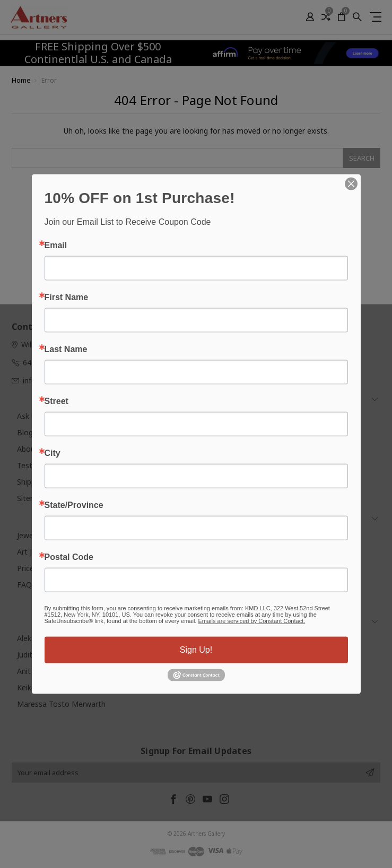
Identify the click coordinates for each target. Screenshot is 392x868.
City (53, 453)
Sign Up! (196, 649)
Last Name (66, 349)
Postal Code (69, 557)
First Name (67, 297)
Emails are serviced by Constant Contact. (251, 620)
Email (56, 245)
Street (56, 401)
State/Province (74, 505)
